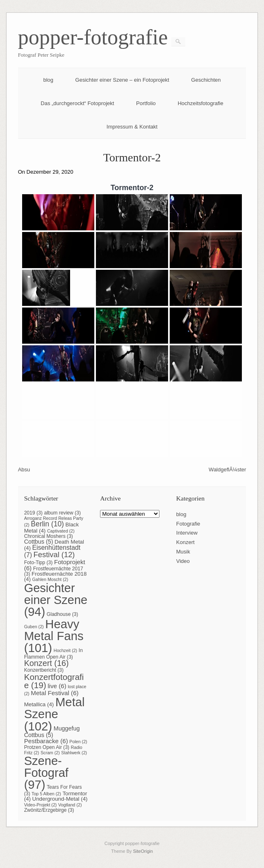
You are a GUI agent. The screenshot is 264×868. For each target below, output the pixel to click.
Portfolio (146, 103)
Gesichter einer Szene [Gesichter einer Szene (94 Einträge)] (56, 600)
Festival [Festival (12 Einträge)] (54, 555)
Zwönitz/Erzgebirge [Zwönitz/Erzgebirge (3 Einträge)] (49, 810)
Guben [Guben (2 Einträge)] (34, 627)
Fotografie (188, 524)
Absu (24, 470)
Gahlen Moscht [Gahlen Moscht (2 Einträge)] (50, 579)
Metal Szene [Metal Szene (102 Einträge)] (55, 714)
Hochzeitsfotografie (200, 103)
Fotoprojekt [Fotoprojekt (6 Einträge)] (55, 565)
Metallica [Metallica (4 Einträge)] (39, 704)
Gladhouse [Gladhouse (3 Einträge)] (63, 614)
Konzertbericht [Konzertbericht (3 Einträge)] (44, 670)
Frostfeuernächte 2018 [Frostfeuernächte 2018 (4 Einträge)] (56, 576)
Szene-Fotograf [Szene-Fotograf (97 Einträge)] (46, 773)
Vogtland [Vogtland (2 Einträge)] (70, 805)
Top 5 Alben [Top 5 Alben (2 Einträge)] (46, 794)
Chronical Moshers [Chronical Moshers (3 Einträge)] (49, 536)
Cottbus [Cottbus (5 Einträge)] (39, 542)
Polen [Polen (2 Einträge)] (78, 742)
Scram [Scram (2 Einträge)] (50, 753)
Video (183, 561)
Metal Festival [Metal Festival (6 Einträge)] (55, 693)
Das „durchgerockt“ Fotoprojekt (77, 103)
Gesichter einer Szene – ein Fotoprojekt (122, 80)
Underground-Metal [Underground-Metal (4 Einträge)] (60, 799)
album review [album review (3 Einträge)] (62, 513)
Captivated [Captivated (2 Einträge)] (61, 531)
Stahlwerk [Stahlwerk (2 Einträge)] (74, 753)
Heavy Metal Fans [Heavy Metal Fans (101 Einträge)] (54, 636)
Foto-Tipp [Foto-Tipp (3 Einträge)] (39, 563)
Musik (183, 552)
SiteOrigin (143, 851)
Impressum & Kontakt (132, 127)
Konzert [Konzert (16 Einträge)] (47, 663)
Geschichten (206, 80)
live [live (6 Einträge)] (57, 686)
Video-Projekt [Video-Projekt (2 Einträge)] (41, 805)
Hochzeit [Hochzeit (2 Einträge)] (65, 650)
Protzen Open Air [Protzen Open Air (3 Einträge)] (47, 747)
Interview (187, 533)
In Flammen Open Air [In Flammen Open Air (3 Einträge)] (53, 653)
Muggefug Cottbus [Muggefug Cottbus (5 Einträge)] (52, 732)
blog (48, 80)
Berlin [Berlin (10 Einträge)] (47, 524)
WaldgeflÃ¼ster (227, 470)
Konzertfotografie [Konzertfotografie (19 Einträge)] (54, 681)
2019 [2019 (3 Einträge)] (33, 513)
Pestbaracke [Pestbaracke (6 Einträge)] (46, 741)
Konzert (185, 542)
